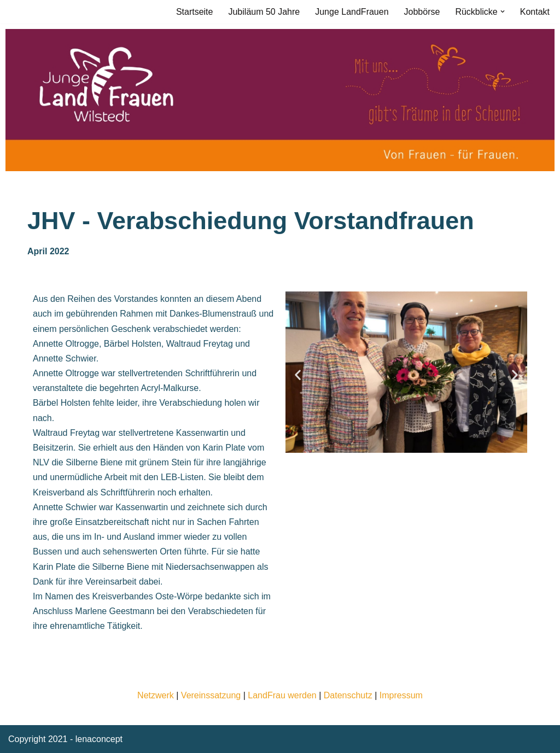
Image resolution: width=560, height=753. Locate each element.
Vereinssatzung (211, 695)
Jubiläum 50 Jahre (264, 12)
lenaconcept (99, 739)
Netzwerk (156, 695)
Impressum (401, 695)
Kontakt (535, 12)
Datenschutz (348, 695)
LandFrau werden (282, 695)
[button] (503, 11)
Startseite (195, 12)
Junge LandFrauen (352, 12)
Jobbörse (422, 12)
